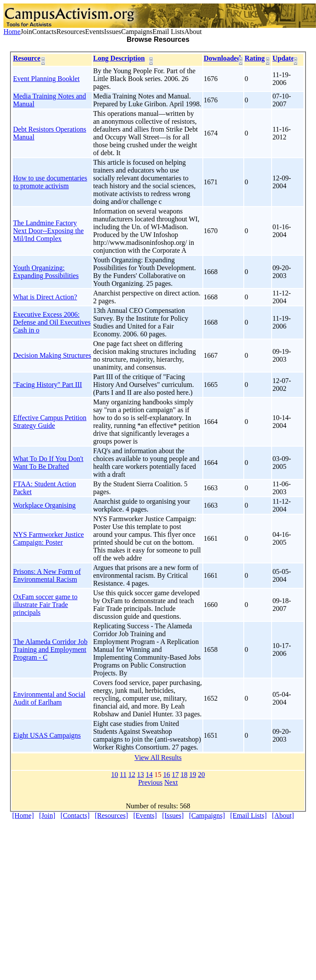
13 (141, 775)
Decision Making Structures (52, 355)
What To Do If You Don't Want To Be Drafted (48, 463)
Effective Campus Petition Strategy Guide (50, 422)
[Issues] (173, 816)
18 (184, 775)
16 (167, 775)
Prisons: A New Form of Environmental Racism (47, 575)
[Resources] (111, 816)
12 (132, 775)
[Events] (145, 816)
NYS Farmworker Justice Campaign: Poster (49, 538)
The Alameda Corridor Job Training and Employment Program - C (50, 649)
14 (149, 775)
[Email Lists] (249, 816)
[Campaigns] (207, 816)
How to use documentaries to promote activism (50, 182)
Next (171, 782)
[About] (283, 816)
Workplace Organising (44, 505)
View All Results (158, 758)
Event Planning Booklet (46, 79)
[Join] (47, 816)
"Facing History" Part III (47, 385)
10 (114, 775)
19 (193, 775)
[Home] (23, 816)
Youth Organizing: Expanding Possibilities (46, 272)
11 (123, 775)
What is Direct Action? (45, 297)
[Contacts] (75, 816)
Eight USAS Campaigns (47, 735)
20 (202, 775)
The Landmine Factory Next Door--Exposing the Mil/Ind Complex (48, 231)
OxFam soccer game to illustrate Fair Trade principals (45, 605)
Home (12, 32)
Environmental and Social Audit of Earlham (49, 698)
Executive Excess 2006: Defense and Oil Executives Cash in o (52, 322)
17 (175, 775)
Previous (150, 782)
